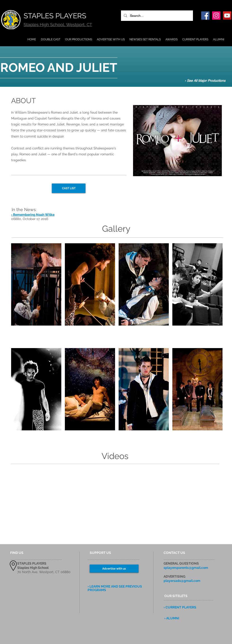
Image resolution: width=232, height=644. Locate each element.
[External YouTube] (59, 505)
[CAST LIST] (69, 188)
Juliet (60, 124)
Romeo (43, 124)
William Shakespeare (31, 112)
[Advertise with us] (114, 569)
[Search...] (156, 16)
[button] (36, 294)
